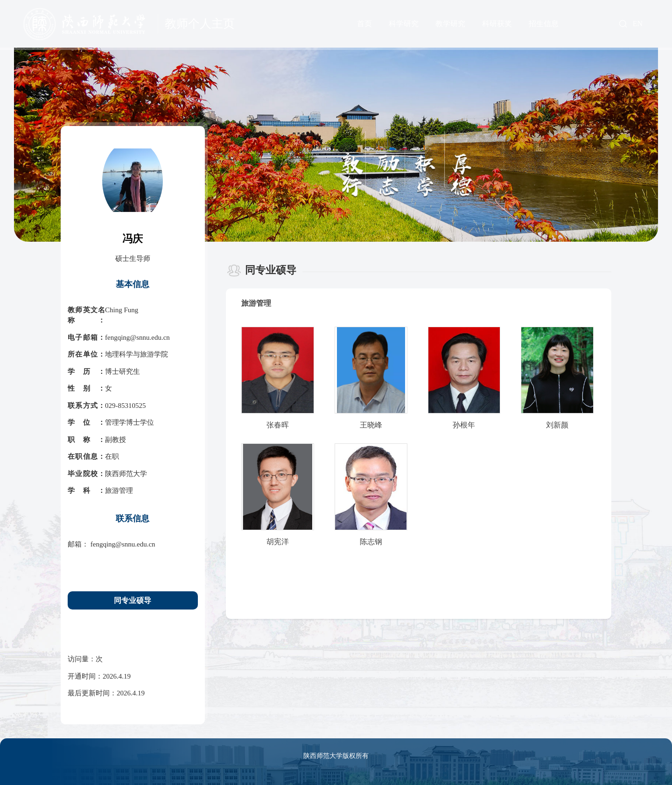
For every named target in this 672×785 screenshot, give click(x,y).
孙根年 (464, 425)
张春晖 (278, 425)
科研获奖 (497, 24)
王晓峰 (371, 425)
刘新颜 (557, 425)
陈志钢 (371, 542)
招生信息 (544, 24)
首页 (364, 24)
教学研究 (450, 24)
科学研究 (404, 24)
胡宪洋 (278, 542)
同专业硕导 (133, 600)
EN (638, 24)
